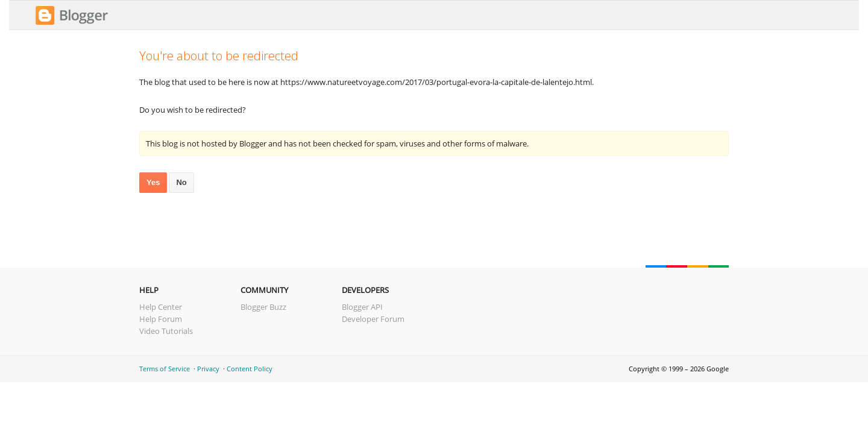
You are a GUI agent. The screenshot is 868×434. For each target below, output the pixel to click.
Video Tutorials (166, 331)
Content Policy (250, 369)
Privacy (208, 369)
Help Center (161, 307)
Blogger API (362, 307)
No (181, 182)
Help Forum (161, 319)
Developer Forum (373, 319)
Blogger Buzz (263, 307)
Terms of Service (165, 369)
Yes (153, 182)
